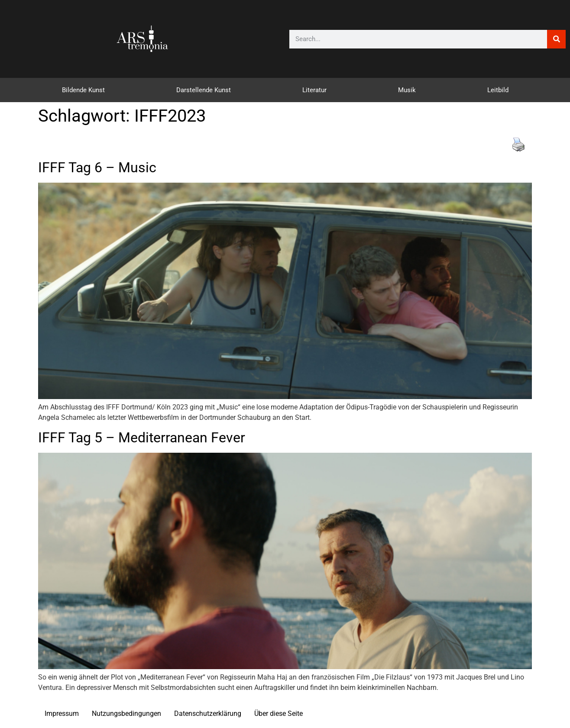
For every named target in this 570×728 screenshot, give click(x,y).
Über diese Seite (279, 714)
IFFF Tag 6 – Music (97, 168)
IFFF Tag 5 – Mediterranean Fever (142, 438)
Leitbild (498, 90)
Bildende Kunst (83, 90)
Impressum (62, 714)
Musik (407, 90)
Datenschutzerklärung (208, 714)
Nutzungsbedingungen (126, 714)
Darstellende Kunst (204, 90)
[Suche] (556, 39)
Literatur (314, 90)
